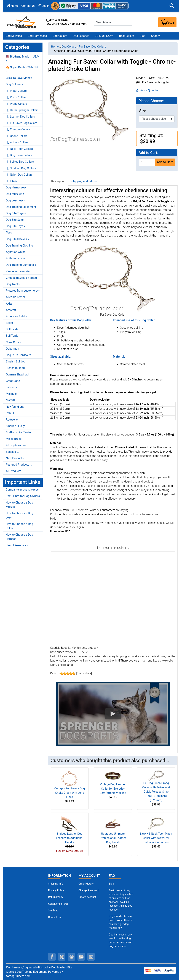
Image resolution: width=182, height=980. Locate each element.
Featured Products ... (19, 465)
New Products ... (16, 458)
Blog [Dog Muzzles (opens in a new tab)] (111, 884)
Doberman (12, 349)
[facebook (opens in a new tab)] (52, 957)
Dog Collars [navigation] (69, 47)
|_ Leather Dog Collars (20, 117)
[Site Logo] (22, 22)
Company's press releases (22, 490)
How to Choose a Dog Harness (19, 537)
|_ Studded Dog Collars (21, 168)
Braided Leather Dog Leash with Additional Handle (70, 838)
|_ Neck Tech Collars (19, 149)
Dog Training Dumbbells (21, 265)
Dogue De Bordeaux (18, 355)
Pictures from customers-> (23, 291)
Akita (9, 304)
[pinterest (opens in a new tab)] (71, 957)
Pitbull (10, 413)
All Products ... (15, 471)
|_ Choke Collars (17, 136)
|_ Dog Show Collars (19, 155)
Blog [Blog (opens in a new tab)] (143, 36)
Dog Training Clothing (19, 246)
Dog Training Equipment (21, 207)
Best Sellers (127, 36)
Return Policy (56, 897)
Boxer (10, 323)
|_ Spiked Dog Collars (20, 162)
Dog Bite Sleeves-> (18, 239)
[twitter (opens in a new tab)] (62, 957)
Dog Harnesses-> (17, 187)
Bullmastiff (13, 329)
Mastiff (10, 400)
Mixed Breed (14, 439)
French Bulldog (15, 368)
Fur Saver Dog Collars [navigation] (93, 47)
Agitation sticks (16, 258)
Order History (86, 884)
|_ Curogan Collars (18, 129)
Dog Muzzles (14, 36)
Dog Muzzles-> (15, 194)
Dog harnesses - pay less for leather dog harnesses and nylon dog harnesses (121, 940)
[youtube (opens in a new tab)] (81, 957)
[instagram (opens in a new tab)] (91, 957)
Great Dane (13, 381)
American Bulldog (17, 316)
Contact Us (28, 6)
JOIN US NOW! (104, 36)
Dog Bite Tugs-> (16, 213)
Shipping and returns (85, 181)
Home (13, 6)
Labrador (12, 387)
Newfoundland (15, 407)
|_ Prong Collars (16, 104)
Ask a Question (148, 90)
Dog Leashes (81, 36)
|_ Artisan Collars (17, 142)
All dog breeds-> (16, 445)
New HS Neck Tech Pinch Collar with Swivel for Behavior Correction (156, 838)
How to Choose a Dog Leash (19, 515)
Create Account (87, 897)
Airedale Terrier (15, 297)
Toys (9, 233)
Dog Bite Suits (15, 220)
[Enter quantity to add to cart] (147, 162)
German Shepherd (17, 374)
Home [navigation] (55, 47)
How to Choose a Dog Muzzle (19, 505)
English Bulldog (16, 361)
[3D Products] (113, 596)
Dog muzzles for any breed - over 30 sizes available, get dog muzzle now (120, 922)
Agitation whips (16, 252)
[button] (172, 6)
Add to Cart (165, 162)
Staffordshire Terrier (18, 432)
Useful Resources (17, 545)
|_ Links (11, 181)
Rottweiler (12, 420)
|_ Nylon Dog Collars (19, 175)
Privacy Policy (56, 890)
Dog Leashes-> (15, 200)
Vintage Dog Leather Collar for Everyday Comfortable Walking (113, 789)
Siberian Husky (15, 426)
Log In (44, 6)
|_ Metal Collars (16, 91)
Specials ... (13, 452)
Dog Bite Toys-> (16, 226)
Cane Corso (13, 342)
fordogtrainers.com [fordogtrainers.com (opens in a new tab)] (18, 976)
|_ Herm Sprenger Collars (22, 110)
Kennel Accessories (18, 271)
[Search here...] (113, 22)
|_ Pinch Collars (16, 97)
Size (143, 111)
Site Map (53, 911)
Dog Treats (13, 284)
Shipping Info (56, 884)
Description (58, 181)
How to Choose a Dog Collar (19, 526)
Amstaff (11, 310)
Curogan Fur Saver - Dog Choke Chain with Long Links (70, 793)
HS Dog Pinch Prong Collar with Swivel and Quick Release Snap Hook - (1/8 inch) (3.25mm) (156, 792)
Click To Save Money (19, 78)
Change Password (89, 890)
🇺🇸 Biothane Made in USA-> (22, 59)
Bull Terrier (13, 336)
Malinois (11, 394)
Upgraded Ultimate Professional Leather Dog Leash (113, 838)
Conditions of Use (58, 904)
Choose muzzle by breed (21, 278)
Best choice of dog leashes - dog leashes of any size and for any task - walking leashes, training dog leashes (121, 900)
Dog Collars (60, 36)
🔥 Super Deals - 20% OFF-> (23, 69)
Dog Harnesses (37, 36)
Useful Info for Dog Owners (23, 496)
